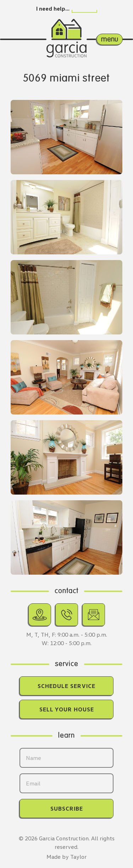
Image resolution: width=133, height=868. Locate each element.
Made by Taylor (66, 857)
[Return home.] (66, 31)
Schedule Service (66, 686)
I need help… (53, 9)
